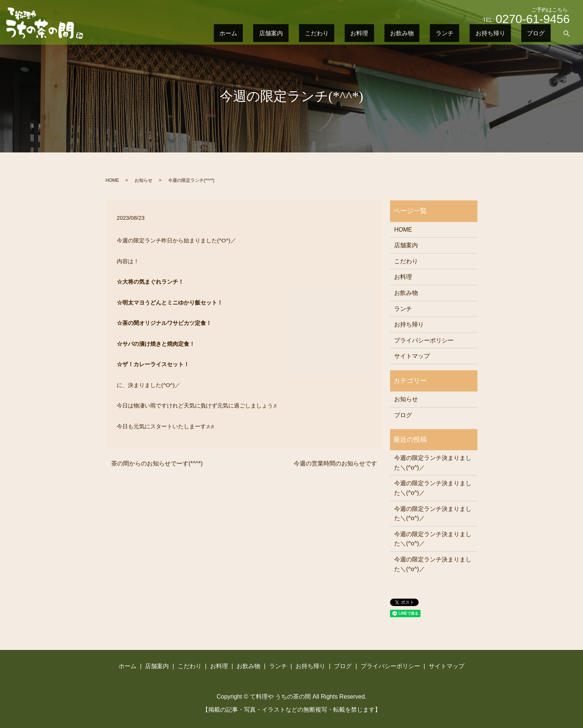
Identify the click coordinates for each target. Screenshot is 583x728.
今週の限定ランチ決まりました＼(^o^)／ (433, 463)
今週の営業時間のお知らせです (335, 463)
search (566, 33)
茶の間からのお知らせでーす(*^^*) (157, 463)
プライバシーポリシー (424, 340)
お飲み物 (451, 33)
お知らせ (144, 180)
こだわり (394, 33)
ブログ (542, 33)
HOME (112, 180)
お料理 (423, 33)
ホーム (334, 33)
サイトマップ (412, 356)
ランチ (480, 33)
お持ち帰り (511, 33)
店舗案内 (363, 33)
